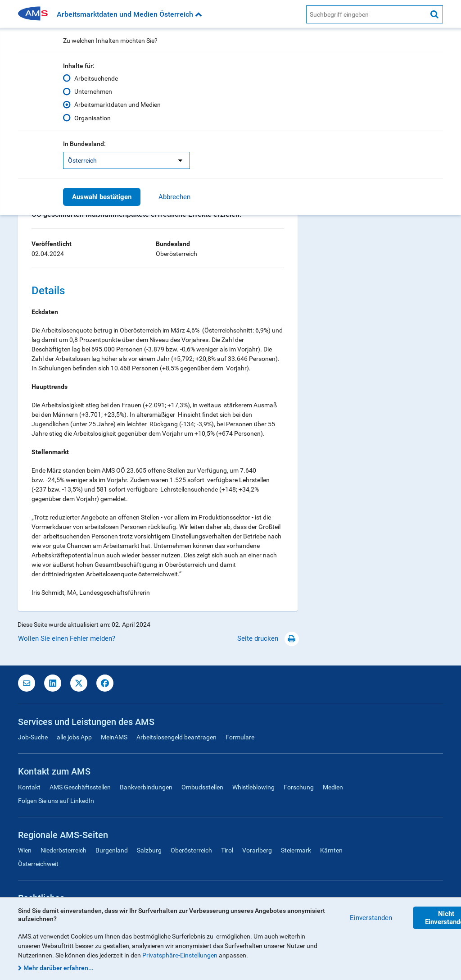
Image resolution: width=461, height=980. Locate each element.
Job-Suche (33, 737)
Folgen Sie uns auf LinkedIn (56, 801)
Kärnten (331, 850)
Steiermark (296, 850)
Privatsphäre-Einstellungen (180, 955)
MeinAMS (114, 737)
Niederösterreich (63, 850)
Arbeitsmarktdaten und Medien (118, 105)
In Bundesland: (84, 144)
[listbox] (127, 160)
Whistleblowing (253, 787)
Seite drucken (268, 638)
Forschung (299, 787)
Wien (25, 850)
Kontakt (29, 787)
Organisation (93, 118)
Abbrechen (174, 197)
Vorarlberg (257, 850)
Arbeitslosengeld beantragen (176, 737)
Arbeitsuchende (96, 78)
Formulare (240, 737)
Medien (333, 787)
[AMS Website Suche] (366, 14)
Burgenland (112, 850)
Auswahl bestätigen (102, 197)
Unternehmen (93, 91)
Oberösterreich (191, 850)
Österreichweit (38, 864)
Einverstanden (371, 918)
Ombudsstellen (202, 787)
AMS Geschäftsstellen (80, 787)
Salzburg (149, 850)
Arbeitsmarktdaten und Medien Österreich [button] (129, 14)
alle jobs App (74, 737)
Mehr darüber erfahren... (59, 968)
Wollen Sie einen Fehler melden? (67, 638)
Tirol (227, 850)
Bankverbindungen (146, 787)
